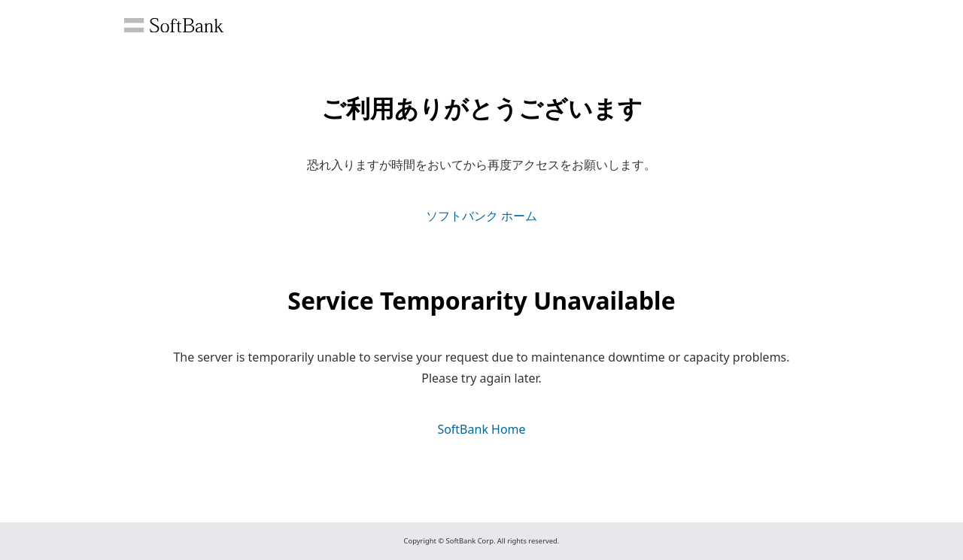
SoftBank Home (481, 429)
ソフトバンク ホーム (481, 216)
